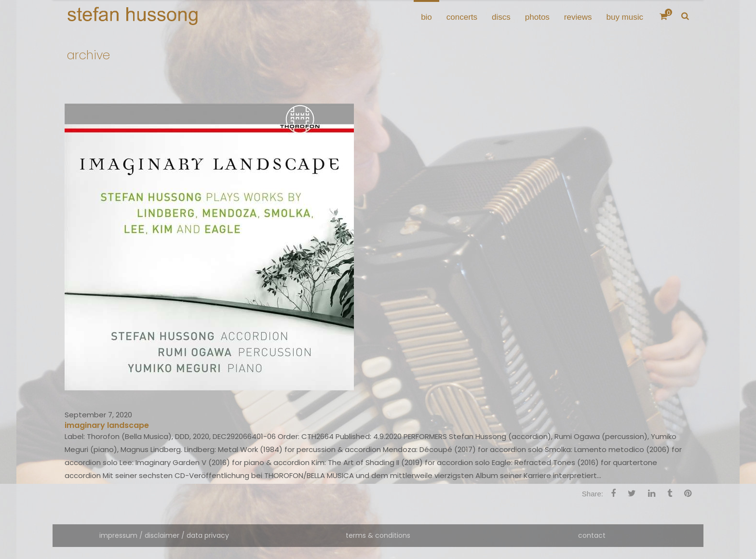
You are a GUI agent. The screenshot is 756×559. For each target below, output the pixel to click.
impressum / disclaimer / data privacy (164, 535)
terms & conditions (378, 535)
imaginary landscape (107, 425)
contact (592, 535)
